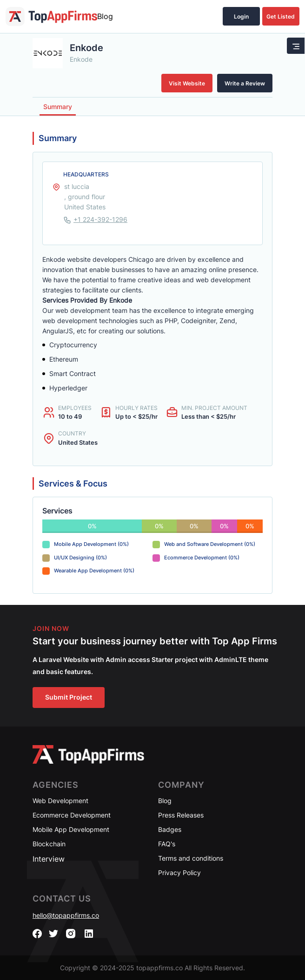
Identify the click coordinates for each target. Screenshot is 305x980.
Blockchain (49, 844)
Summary (58, 107)
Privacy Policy (179, 873)
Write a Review (245, 83)
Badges (170, 829)
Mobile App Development (71, 829)
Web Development (60, 801)
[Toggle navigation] (296, 46)
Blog (105, 16)
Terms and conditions (191, 858)
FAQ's (167, 844)
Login (241, 16)
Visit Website (187, 83)
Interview (49, 859)
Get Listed (281, 16)
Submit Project (69, 697)
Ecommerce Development (72, 815)
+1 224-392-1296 (100, 219)
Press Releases (181, 815)
